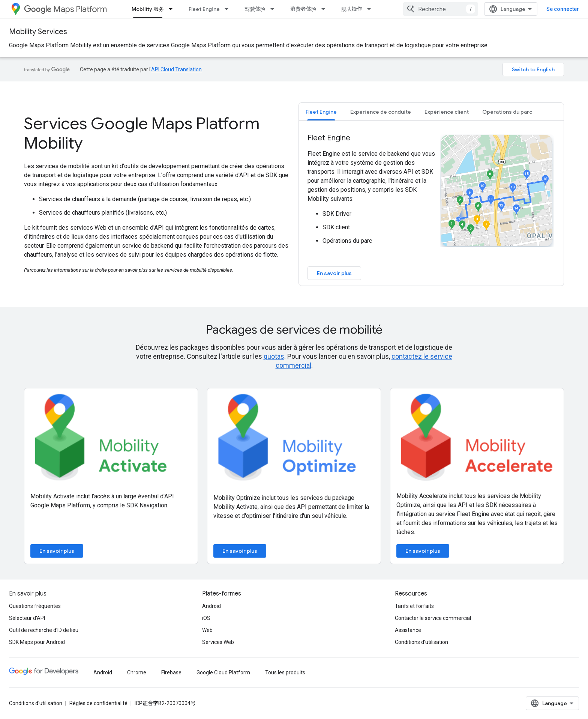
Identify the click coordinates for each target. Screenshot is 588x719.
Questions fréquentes (35, 606)
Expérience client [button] (447, 112)
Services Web (218, 642)
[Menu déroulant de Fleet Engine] (229, 9)
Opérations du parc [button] (507, 112)
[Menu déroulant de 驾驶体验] (274, 9)
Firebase (171, 672)
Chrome (137, 672)
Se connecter (563, 9)
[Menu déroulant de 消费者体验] (325, 9)
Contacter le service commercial (433, 618)
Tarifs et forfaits (414, 606)
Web (207, 630)
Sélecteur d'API (27, 618)
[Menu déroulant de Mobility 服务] (173, 9)
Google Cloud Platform (223, 672)
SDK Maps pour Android (37, 642)
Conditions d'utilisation (421, 642)
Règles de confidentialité (98, 703)
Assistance (408, 630)
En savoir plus (334, 273)
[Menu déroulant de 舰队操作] (371, 9)
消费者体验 (303, 9)
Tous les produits (285, 672)
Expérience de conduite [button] (381, 112)
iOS (206, 618)
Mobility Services (38, 32)
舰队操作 (352, 9)
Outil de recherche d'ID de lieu (44, 630)
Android (211, 606)
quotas (274, 356)
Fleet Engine (204, 9)
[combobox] (441, 9)
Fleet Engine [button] (321, 112)
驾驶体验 (255, 9)
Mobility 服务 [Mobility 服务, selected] (148, 9)
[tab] (321, 112)
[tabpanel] (431, 206)
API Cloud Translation (176, 69)
